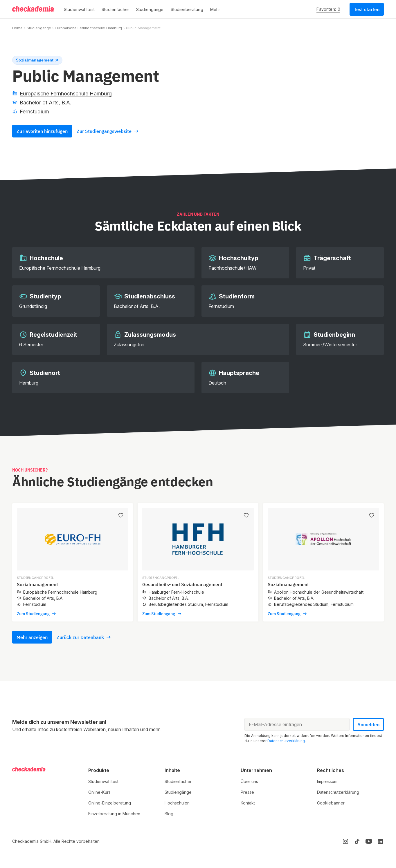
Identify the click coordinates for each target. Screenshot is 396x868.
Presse (247, 792)
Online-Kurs (99, 792)
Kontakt (248, 803)
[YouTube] (369, 841)
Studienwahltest (103, 781)
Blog (169, 814)
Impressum (327, 781)
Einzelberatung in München (114, 814)
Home (17, 28)
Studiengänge (39, 28)
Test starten (367, 9)
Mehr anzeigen (32, 637)
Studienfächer (178, 781)
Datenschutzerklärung (286, 741)
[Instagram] (345, 841)
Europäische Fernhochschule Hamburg (88, 28)
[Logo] (33, 9)
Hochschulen (177, 803)
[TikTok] (357, 841)
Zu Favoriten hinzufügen (42, 131)
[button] (79, 9)
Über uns (249, 781)
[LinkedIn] (380, 841)
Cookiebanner (331, 803)
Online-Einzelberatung (110, 803)
